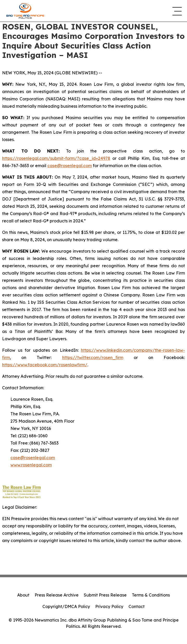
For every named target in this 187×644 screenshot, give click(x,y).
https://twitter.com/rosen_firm (93, 357)
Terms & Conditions (151, 595)
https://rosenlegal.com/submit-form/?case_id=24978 (56, 158)
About (23, 595)
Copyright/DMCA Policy (66, 606)
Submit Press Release (105, 595)
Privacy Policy (109, 606)
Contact (137, 606)
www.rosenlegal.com (31, 465)
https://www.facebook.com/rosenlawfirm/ (45, 365)
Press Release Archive (57, 595)
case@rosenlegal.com (70, 166)
